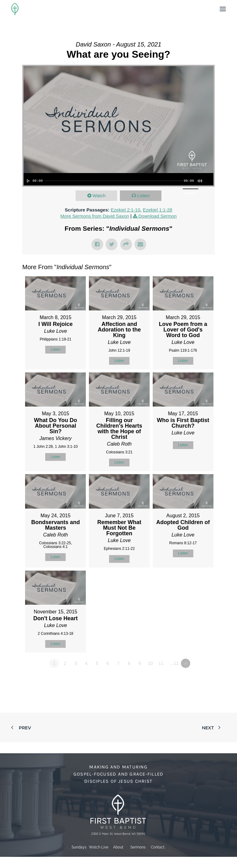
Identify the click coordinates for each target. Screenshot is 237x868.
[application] (118, 179)
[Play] (28, 181)
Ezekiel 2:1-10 (125, 210)
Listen (143, 196)
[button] (223, 9)
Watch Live (99, 847)
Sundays (79, 847)
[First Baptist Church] (15, 9)
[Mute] (200, 181)
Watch (99, 196)
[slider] (114, 181)
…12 (174, 663)
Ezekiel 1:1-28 (158, 210)
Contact (158, 847)
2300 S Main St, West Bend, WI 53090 (118, 834)
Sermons (138, 847)
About (118, 847)
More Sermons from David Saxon (95, 216)
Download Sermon (158, 216)
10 (150, 663)
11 (161, 663)
